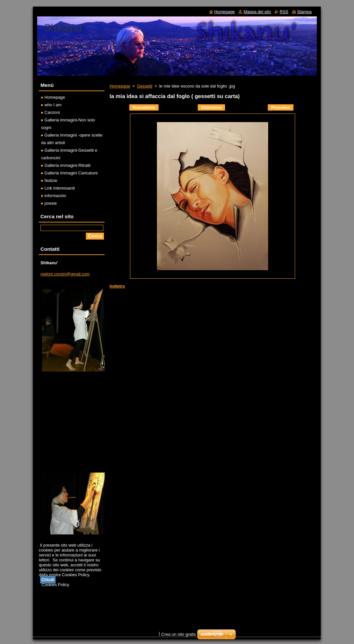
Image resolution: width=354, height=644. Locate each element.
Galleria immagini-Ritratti (67, 165)
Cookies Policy (56, 585)
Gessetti (145, 86)
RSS (284, 12)
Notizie (51, 180)
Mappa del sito (257, 12)
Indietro (117, 286)
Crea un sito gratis (179, 634)
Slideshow (211, 107)
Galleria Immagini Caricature (71, 173)
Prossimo (281, 107)
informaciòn (55, 196)
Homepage (120, 86)
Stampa (304, 12)
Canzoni (52, 112)
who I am (53, 105)
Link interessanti (60, 188)
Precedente (144, 107)
